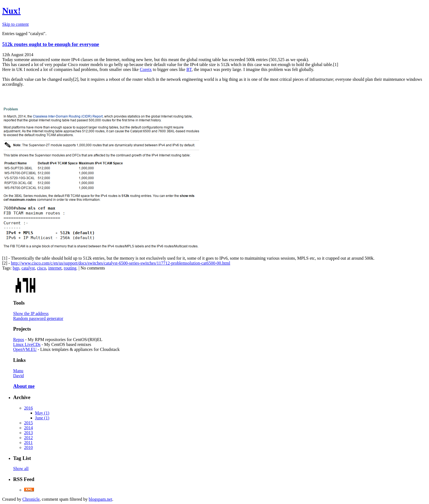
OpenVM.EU (25, 349)
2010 (28, 447)
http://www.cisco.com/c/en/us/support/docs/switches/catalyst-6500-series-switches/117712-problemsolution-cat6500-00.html (121, 263)
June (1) (42, 418)
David (18, 376)
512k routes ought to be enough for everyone (51, 44)
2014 (28, 428)
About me (24, 386)
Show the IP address (31, 313)
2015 (28, 423)
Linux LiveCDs (27, 344)
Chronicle (31, 499)
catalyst (28, 268)
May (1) (42, 413)
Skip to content (15, 24)
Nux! (11, 11)
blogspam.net (100, 499)
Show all (21, 469)
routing (70, 268)
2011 (28, 443)
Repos (19, 340)
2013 (28, 433)
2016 (28, 408)
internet (55, 268)
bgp (16, 268)
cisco (41, 268)
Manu (18, 371)
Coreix (146, 69)
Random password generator (38, 318)
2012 (28, 438)
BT (189, 69)
